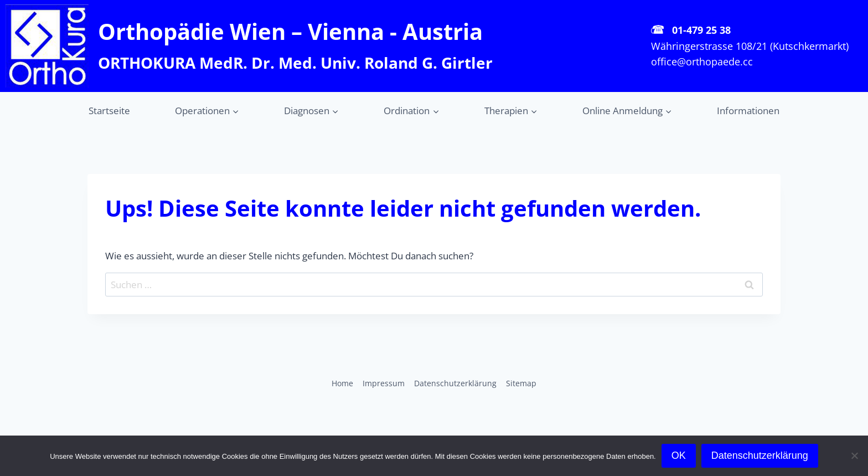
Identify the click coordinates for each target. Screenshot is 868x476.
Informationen (748, 111)
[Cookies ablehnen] (854, 455)
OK (679, 455)
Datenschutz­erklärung (455, 383)
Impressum (384, 383)
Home (342, 383)
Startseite (109, 111)
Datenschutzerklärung (760, 455)
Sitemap (521, 383)
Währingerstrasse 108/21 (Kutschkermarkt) (750, 46)
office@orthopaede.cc (702, 62)
